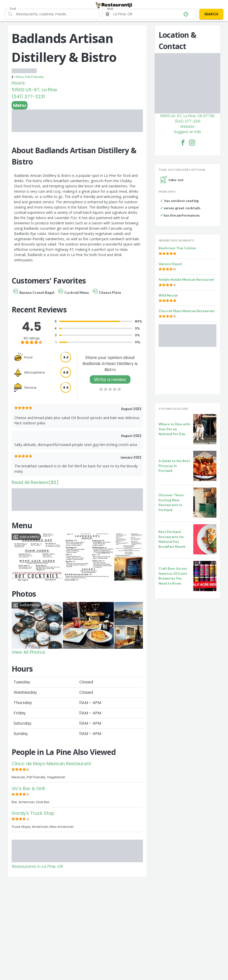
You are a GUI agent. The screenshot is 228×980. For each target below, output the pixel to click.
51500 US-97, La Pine (34, 90)
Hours (18, 83)
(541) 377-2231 (28, 96)
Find (13, 9)
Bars (20, 77)
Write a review (110, 379)
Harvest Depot (170, 264)
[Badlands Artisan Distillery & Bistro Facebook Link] (183, 143)
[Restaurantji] (114, 5)
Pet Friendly (34, 77)
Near (110, 9)
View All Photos (28, 652)
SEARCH (211, 14)
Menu (20, 105)
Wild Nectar (168, 295)
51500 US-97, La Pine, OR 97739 (187, 116)
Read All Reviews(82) (35, 482)
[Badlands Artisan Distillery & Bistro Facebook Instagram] (192, 143)
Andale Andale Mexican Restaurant (186, 279)
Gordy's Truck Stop (33, 813)
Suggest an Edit (187, 132)
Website (187, 127)
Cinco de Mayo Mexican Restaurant (51, 764)
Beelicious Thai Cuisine (177, 248)
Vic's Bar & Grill (28, 788)
